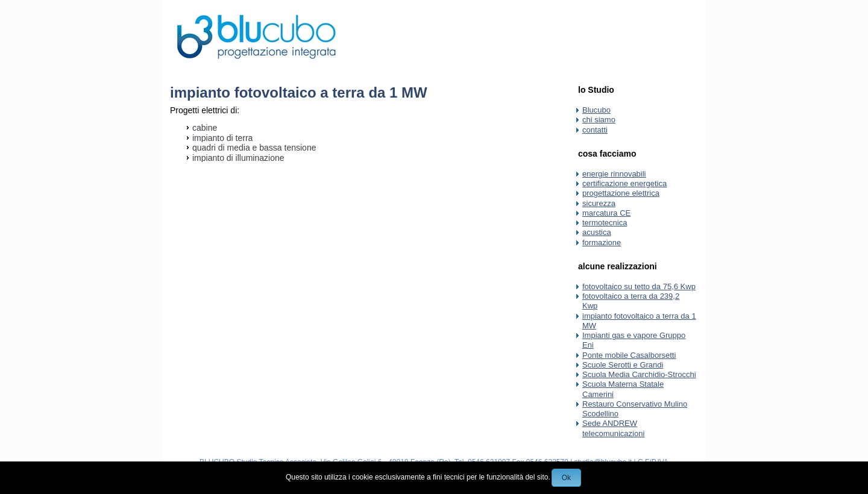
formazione (602, 242)
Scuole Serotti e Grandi (623, 365)
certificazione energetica (624, 183)
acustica (597, 232)
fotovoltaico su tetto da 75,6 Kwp (639, 286)
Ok (566, 478)
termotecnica (605, 223)
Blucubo (596, 110)
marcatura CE (606, 213)
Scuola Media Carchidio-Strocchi (639, 374)
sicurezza (599, 203)
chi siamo (599, 120)
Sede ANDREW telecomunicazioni (613, 428)
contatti (595, 130)
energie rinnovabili (614, 174)
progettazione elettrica (621, 193)
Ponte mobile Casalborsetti (629, 355)
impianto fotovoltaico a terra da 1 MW (299, 92)
